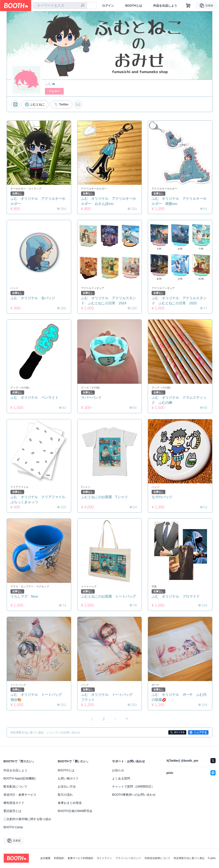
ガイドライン (104, 858)
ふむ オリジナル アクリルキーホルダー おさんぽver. (108, 201)
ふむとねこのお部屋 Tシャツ (104, 497)
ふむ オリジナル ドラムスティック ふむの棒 (179, 400)
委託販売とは (12, 811)
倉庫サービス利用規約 (80, 858)
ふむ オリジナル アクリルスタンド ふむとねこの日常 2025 (179, 301)
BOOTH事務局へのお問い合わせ (134, 795)
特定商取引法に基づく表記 (189, 858)
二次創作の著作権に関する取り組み (27, 819)
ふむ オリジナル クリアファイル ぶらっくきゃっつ (39, 500)
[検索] (83, 6)
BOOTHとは (134, 6)
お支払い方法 (67, 787)
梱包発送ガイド (14, 803)
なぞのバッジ (162, 497)
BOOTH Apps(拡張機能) (19, 779)
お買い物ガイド (68, 779)
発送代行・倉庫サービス (20, 795)
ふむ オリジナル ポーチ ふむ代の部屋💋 (179, 697)
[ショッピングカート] (188, 6)
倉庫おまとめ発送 (70, 803)
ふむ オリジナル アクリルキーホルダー (38, 201)
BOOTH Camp (13, 827)
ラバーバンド (91, 398)
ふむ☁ (50, 84)
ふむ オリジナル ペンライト (34, 398)
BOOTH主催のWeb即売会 (75, 811)
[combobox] (60, 6)
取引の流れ (65, 795)
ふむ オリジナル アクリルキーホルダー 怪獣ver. (179, 201)
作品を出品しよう (165, 6)
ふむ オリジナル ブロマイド (176, 597)
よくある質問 (121, 779)
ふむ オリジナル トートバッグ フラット (108, 697)
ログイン (108, 6)
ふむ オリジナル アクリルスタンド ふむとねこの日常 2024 (108, 301)
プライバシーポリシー (128, 858)
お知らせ (118, 770)
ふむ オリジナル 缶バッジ (33, 298)
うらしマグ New (24, 597)
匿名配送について (15, 787)
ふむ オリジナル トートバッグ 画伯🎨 (38, 697)
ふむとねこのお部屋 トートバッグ (108, 597)
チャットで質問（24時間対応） (133, 787)
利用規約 (59, 858)
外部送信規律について (157, 858)
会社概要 (45, 858)
